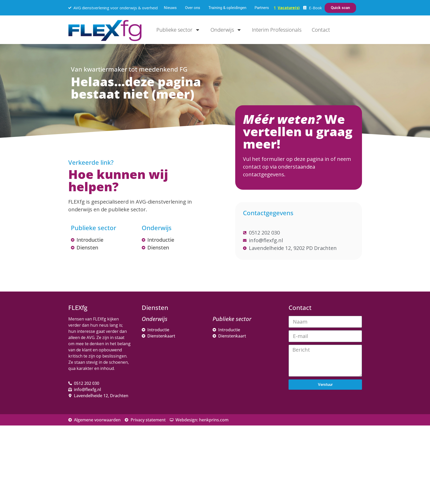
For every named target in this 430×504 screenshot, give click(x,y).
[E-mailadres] (331, 414)
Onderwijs (226, 30)
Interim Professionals (277, 30)
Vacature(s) (289, 8)
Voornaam (306, 423)
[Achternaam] (331, 448)
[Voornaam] (331, 431)
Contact (321, 30)
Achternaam (308, 440)
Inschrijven (331, 462)
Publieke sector (178, 30)
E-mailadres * (309, 406)
